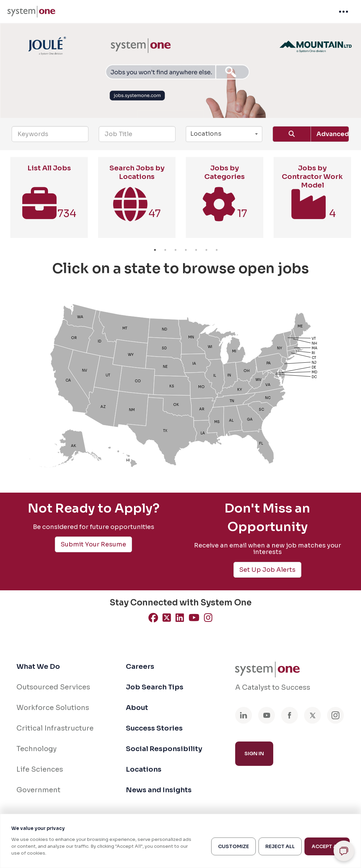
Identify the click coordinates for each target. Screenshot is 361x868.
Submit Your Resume (93, 544)
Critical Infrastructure (55, 728)
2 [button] (165, 250)
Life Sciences (40, 769)
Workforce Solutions (53, 708)
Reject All (280, 846)
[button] (224, 134)
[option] (49, 201)
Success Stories (154, 728)
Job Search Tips (155, 687)
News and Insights (159, 790)
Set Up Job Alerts (267, 570)
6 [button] (206, 250)
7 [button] (217, 250)
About (137, 708)
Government (38, 790)
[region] (180, 841)
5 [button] (196, 250)
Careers (140, 667)
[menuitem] (31, 12)
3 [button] (176, 250)
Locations (144, 769)
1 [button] (155, 250)
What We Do (38, 667)
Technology (37, 749)
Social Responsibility (164, 749)
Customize (233, 846)
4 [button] (186, 250)
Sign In (254, 754)
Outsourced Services (53, 687)
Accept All (327, 846)
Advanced (333, 134)
